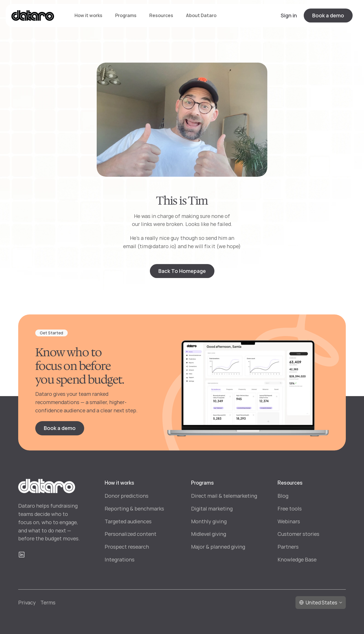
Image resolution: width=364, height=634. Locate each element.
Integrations (120, 559)
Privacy (27, 602)
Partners (288, 547)
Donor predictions (127, 496)
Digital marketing (212, 509)
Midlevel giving (209, 534)
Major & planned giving (218, 547)
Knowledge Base (297, 559)
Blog (283, 496)
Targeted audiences (128, 521)
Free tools (290, 509)
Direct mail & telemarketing (224, 496)
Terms (48, 602)
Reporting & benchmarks (134, 509)
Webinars (289, 521)
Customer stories (298, 534)
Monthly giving (209, 521)
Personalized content (131, 534)
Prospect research (127, 547)
